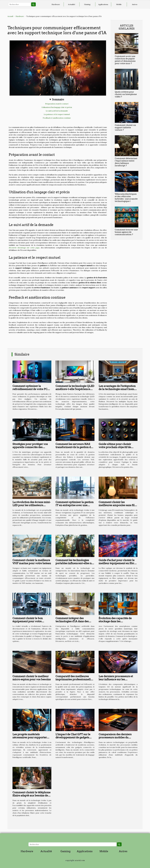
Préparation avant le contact (57, 104)
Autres (135, 4)
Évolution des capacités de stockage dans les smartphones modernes (115, 621)
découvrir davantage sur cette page (24, 248)
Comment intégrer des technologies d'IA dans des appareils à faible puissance (73, 621)
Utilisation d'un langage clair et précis (57, 107)
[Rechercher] (19, 4)
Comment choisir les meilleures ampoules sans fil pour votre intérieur (117, 505)
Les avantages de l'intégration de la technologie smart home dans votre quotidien (117, 389)
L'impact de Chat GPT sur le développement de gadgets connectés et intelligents (73, 737)
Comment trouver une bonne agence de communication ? (126, 232)
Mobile (119, 4)
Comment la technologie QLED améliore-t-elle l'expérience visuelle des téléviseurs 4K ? (75, 389)
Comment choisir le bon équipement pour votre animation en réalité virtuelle (31, 621)
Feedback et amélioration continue (57, 118)
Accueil (10, 16)
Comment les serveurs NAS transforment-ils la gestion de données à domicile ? (74, 447)
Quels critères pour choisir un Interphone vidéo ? (126, 94)
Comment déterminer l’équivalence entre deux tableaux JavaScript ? (126, 162)
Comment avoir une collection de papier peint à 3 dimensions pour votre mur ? (125, 60)
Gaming (87, 4)
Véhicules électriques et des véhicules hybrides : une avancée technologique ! (126, 198)
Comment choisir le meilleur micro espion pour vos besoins (32, 678)
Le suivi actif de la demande (57, 111)
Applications (103, 4)
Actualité (72, 4)
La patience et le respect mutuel (57, 114)
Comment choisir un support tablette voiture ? (125, 128)
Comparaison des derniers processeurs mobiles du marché (115, 737)
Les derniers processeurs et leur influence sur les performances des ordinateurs (118, 679)
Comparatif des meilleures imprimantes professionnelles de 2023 (74, 679)
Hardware (56, 4)
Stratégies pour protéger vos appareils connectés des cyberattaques (30, 447)
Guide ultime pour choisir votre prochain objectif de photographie (115, 447)
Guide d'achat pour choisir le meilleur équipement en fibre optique (117, 563)
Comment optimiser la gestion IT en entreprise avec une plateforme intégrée (75, 505)
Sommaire (58, 99)
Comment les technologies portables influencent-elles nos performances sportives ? (75, 563)
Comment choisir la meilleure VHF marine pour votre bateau (32, 562)
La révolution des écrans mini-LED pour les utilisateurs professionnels (32, 505)
